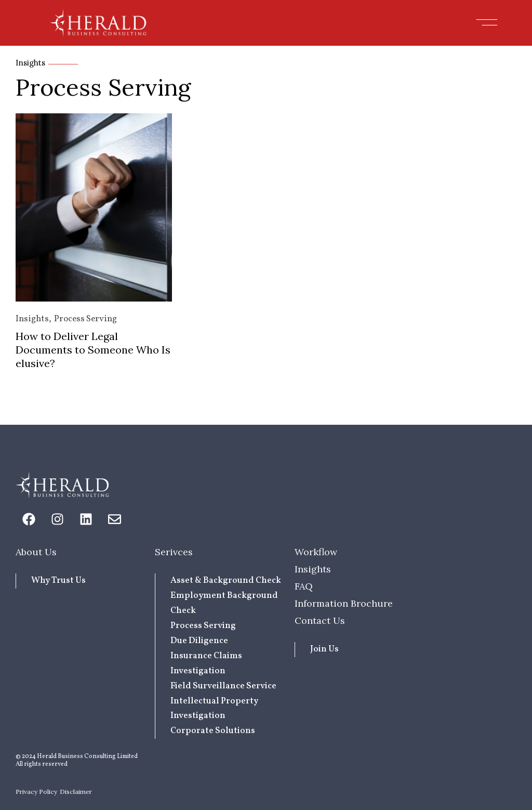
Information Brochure (344, 603)
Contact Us (320, 620)
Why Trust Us (58, 580)
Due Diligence (199, 641)
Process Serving (85, 319)
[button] (487, 23)
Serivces (174, 552)
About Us (36, 552)
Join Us (324, 649)
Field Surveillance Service (223, 686)
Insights (32, 319)
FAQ (304, 586)
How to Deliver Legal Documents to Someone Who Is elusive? (93, 350)
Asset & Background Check (226, 580)
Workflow (316, 552)
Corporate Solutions (213, 731)
